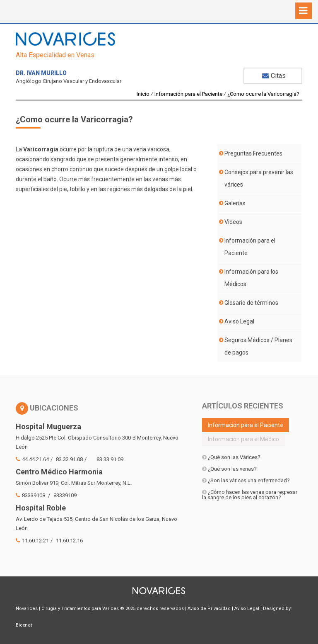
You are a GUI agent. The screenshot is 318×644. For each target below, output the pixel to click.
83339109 (65, 495)
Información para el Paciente (188, 94)
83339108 (31, 495)
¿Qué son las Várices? (231, 457)
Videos (233, 222)
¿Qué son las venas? (229, 469)
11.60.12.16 (69, 541)
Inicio (143, 94)
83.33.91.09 (110, 459)
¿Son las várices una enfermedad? (246, 480)
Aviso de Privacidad (209, 609)
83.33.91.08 (69, 459)
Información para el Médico (243, 439)
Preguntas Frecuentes (253, 153)
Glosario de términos (251, 303)
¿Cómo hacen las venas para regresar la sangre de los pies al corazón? (250, 495)
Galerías (235, 203)
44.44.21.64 (32, 459)
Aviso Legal (239, 321)
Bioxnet (24, 625)
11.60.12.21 (32, 541)
